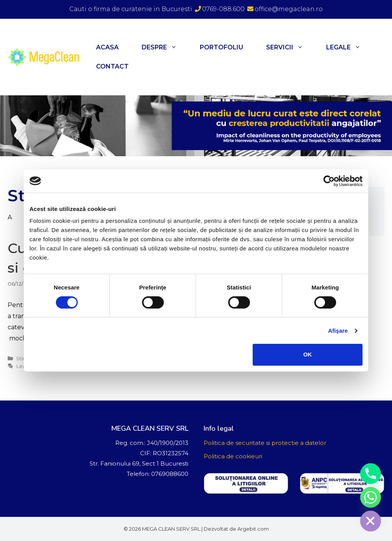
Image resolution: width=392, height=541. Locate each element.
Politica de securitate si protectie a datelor (265, 443)
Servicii (290, 47)
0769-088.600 (220, 9)
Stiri (21, 358)
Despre (165, 47)
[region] (196, 126)
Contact (112, 66)
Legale (349, 47)
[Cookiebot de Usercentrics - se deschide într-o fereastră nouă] (329, 181)
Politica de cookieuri (233, 456)
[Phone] (371, 474)
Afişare (338, 331)
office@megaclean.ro (285, 9)
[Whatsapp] (371, 497)
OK (308, 354)
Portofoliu (221, 47)
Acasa (107, 47)
